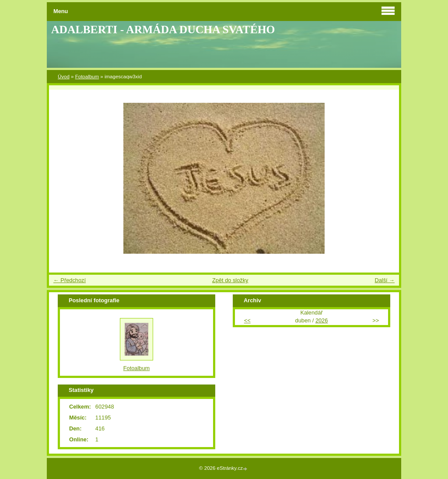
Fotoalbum (87, 77)
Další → (385, 280)
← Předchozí (70, 280)
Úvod (64, 77)
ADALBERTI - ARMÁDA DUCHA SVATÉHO (163, 30)
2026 (322, 320)
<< (247, 320)
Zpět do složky (230, 280)
